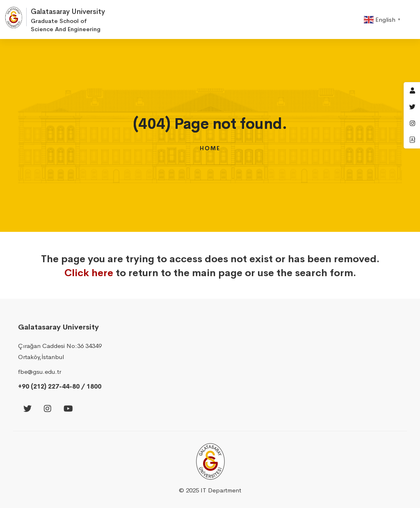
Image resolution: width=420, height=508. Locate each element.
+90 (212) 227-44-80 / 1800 (60, 386)
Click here (89, 273)
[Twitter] (27, 409)
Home (210, 148)
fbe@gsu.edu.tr (40, 372)
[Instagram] (48, 409)
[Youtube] (68, 409)
